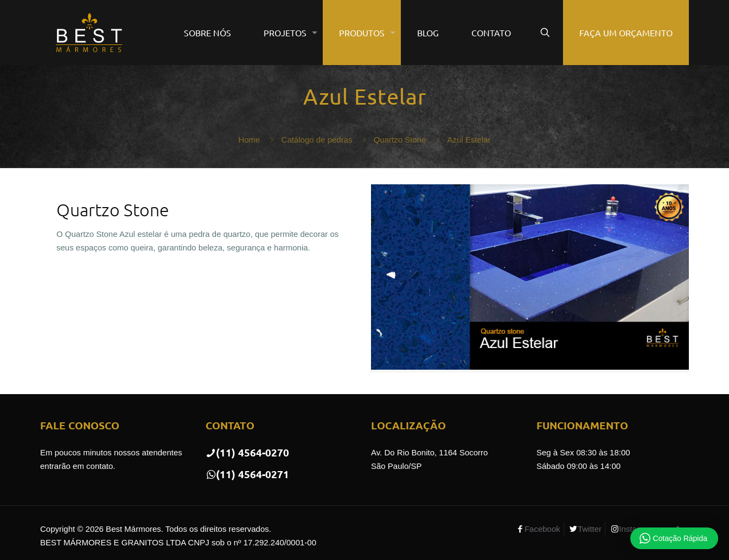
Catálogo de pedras (317, 140)
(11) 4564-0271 (247, 474)
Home (249, 140)
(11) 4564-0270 (247, 452)
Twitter (590, 529)
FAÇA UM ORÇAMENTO (626, 33)
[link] (530, 278)
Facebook (542, 529)
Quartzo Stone (400, 140)
